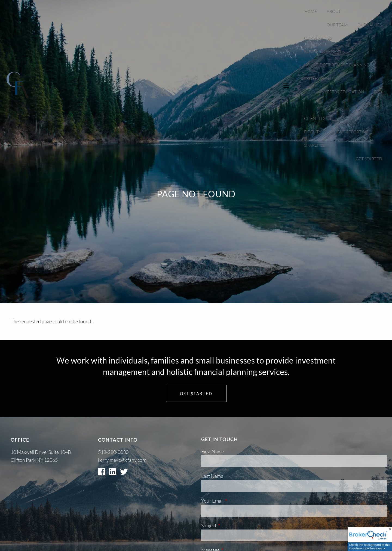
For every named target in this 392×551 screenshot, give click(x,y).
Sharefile (315, 145)
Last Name (212, 476)
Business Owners (323, 52)
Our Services (318, 38)
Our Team (337, 25)
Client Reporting (350, 132)
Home (311, 12)
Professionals (320, 79)
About (334, 12)
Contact (372, 105)
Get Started (369, 159)
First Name (213, 451)
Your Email (234, 501)
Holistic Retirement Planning (337, 65)
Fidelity (313, 132)
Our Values (370, 25)
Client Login (318, 118)
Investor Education (342, 92)
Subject (231, 525)
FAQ (378, 92)
